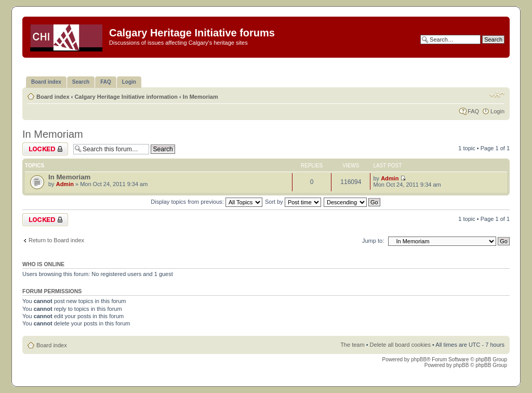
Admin (65, 184)
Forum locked (45, 149)
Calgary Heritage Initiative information (126, 97)
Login (497, 111)
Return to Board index (56, 240)
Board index (53, 97)
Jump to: (373, 241)
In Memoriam (201, 97)
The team (352, 345)
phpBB (419, 359)
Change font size (497, 95)
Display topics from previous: (207, 202)
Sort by (293, 202)
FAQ (473, 111)
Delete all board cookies (400, 345)
